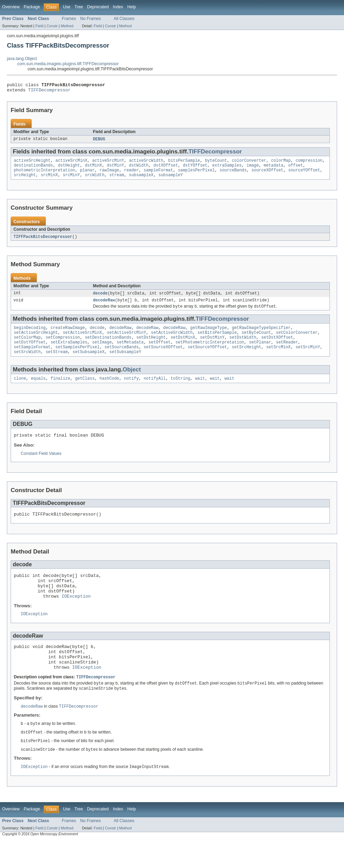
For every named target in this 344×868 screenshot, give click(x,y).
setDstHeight (151, 346)
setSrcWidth (27, 363)
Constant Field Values (41, 466)
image (253, 169)
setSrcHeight (247, 357)
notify (131, 390)
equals (38, 390)
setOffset (160, 352)
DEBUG (99, 141)
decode (100, 299)
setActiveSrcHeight (36, 341)
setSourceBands (122, 357)
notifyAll (155, 390)
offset (296, 169)
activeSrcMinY (108, 163)
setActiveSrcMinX (82, 341)
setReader (287, 352)
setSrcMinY (308, 357)
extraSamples (227, 169)
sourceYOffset (304, 174)
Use (67, 7)
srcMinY (71, 180)
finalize (60, 390)
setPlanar (260, 352)
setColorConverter (297, 341)
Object (132, 381)
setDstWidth (243, 346)
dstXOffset (166, 169)
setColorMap (27, 346)
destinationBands (33, 169)
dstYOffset (195, 169)
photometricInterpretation (44, 174)
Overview (11, 7)
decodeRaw (104, 307)
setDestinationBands (108, 346)
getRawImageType (209, 335)
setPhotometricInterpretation (210, 352)
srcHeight (25, 180)
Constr (52, 26)
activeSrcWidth (146, 163)
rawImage (109, 174)
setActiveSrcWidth (172, 341)
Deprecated (98, 7)
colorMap (281, 163)
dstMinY (115, 169)
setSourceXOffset (163, 357)
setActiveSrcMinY (127, 341)
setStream (57, 363)
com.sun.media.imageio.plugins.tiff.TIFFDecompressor (68, 64)
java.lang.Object (22, 59)
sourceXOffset (267, 174)
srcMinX (49, 180)
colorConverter (249, 163)
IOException (76, 615)
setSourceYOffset (208, 357)
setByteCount (256, 341)
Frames (69, 19)
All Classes (124, 19)
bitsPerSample (184, 163)
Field (39, 26)
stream (117, 180)
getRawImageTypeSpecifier (261, 335)
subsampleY (170, 180)
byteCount (216, 163)
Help (131, 7)
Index (118, 7)
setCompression (63, 346)
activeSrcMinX (71, 163)
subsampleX (141, 180)
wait (200, 390)
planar (87, 174)
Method (67, 26)
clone (20, 390)
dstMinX (93, 169)
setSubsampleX (89, 363)
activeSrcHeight (32, 163)
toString (180, 390)
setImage (102, 352)
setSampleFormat (32, 357)
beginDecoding (30, 335)
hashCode (109, 390)
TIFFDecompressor (49, 92)
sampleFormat (158, 174)
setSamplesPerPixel (78, 357)
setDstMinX (183, 346)
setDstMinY (212, 346)
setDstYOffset (30, 352)
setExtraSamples (69, 352)
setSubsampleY (125, 363)
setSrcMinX (278, 357)
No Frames (91, 19)
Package (32, 7)
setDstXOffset (277, 346)
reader (131, 174)
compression (309, 163)
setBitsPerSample (217, 341)
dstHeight (69, 169)
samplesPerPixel (196, 174)
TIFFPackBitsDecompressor (43, 242)
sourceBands (233, 174)
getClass (85, 390)
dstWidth (139, 169)
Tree (79, 7)
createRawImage (68, 335)
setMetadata (130, 352)
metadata (274, 169)
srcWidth (95, 180)
